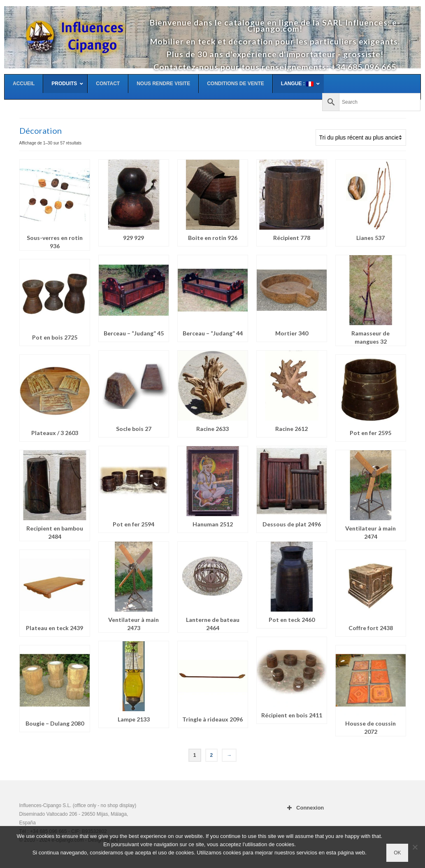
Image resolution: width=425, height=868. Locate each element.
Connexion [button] (304, 808)
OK (397, 853)
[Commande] (361, 137)
